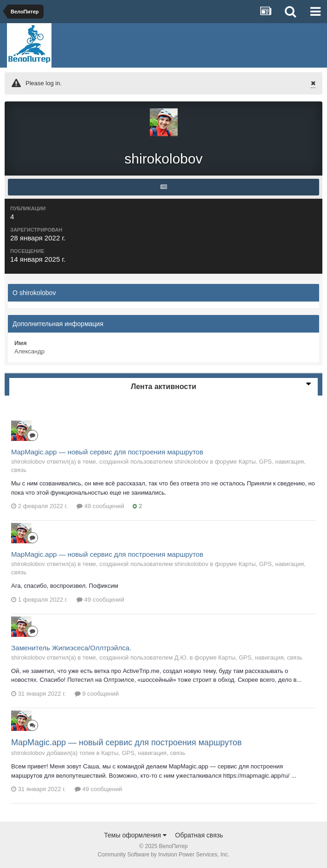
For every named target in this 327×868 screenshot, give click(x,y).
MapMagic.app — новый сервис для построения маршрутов (107, 452)
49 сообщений (100, 506)
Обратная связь (199, 835)
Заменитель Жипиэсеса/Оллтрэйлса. (71, 648)
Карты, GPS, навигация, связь (260, 657)
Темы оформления (135, 835)
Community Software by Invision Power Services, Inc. (163, 855)
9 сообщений (97, 694)
